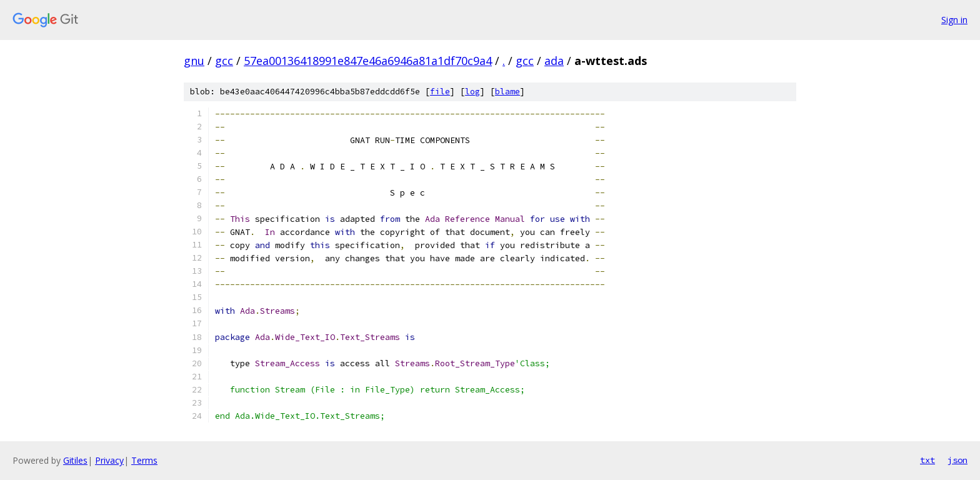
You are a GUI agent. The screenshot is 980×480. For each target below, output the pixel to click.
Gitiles (75, 460)
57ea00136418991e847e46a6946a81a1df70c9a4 (368, 61)
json (957, 460)
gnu (194, 61)
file (440, 92)
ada (554, 61)
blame (507, 92)
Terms (144, 460)
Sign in (954, 20)
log (472, 92)
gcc (224, 61)
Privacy (109, 460)
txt (927, 460)
